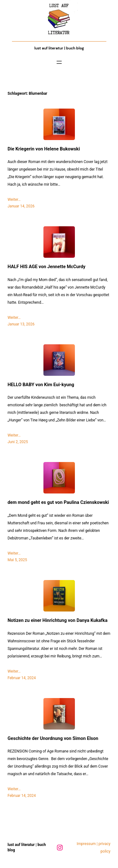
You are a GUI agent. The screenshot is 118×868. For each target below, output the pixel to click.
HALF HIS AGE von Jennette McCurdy (46, 267)
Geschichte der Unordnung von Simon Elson (53, 738)
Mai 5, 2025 (17, 560)
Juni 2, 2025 (18, 442)
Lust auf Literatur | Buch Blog (59, 48)
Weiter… (14, 200)
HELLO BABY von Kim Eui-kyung (41, 385)
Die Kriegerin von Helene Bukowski (44, 149)
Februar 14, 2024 (22, 678)
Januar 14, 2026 (21, 206)
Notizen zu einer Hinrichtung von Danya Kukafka (57, 620)
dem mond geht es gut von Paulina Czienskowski (58, 502)
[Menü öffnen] (59, 62)
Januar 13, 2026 (21, 324)
